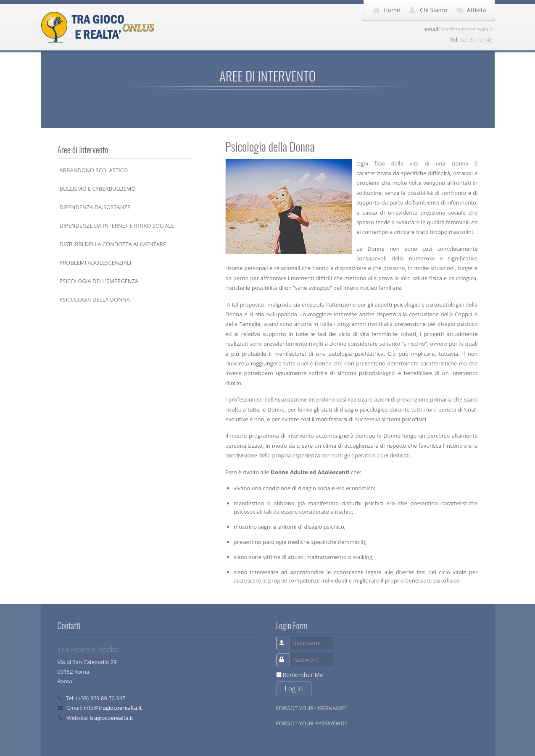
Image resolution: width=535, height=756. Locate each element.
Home (392, 10)
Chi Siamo (434, 10)
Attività (477, 10)
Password (288, 656)
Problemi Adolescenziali (96, 262)
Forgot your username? (311, 708)
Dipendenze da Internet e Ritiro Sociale (117, 226)
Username (288, 639)
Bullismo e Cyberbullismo (98, 189)
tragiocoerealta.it (112, 718)
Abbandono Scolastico (94, 170)
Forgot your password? (312, 723)
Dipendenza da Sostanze (95, 207)
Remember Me (303, 675)
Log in (294, 689)
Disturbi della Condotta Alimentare (113, 244)
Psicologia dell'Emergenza (99, 281)
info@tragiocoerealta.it (113, 708)
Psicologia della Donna (95, 299)
